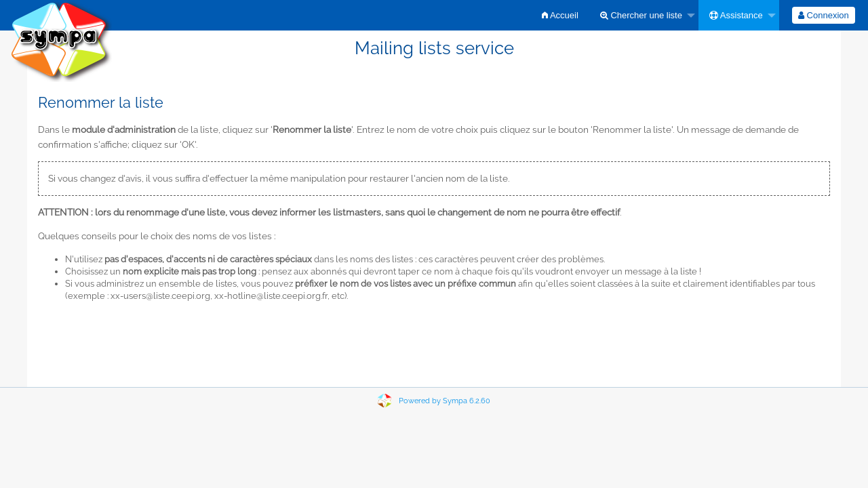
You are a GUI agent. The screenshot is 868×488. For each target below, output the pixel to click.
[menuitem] (560, 15)
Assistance (736, 15)
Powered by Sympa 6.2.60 (445, 401)
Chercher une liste (641, 15)
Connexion (824, 15)
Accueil (560, 15)
